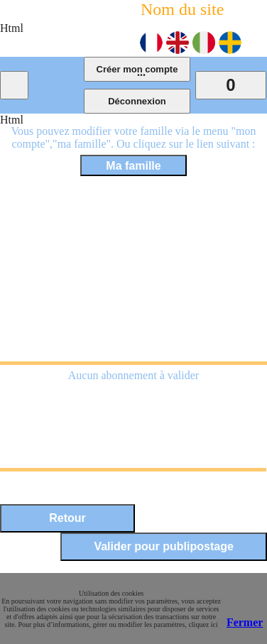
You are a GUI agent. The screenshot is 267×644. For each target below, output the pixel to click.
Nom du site (182, 9)
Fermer (245, 622)
